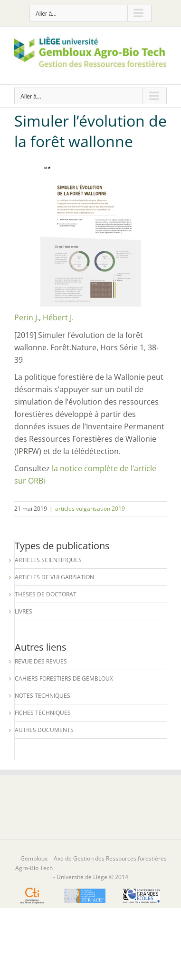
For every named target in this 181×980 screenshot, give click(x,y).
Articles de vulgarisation (54, 577)
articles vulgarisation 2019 (90, 509)
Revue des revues (41, 661)
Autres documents (44, 730)
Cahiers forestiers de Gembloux (64, 678)
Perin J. (27, 317)
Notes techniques (43, 696)
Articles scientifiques (48, 560)
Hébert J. (58, 317)
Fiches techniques (43, 713)
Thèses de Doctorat (46, 594)
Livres (24, 611)
